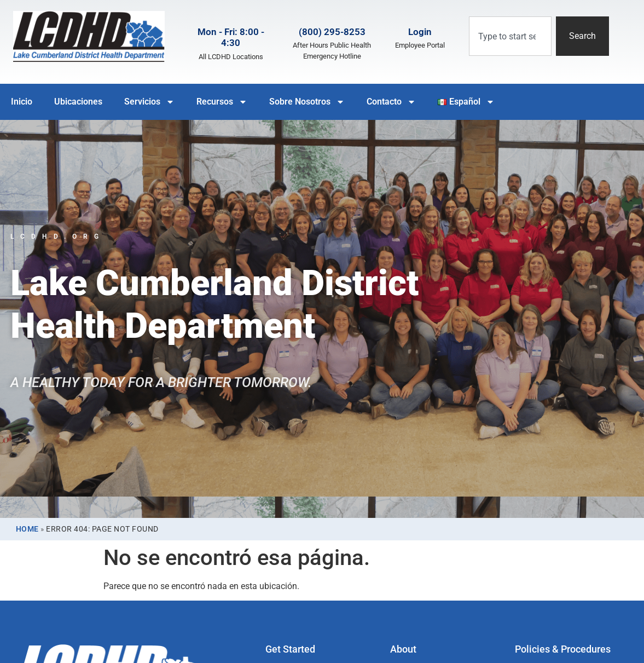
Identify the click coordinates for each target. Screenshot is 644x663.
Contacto (391, 102)
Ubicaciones (78, 102)
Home (27, 529)
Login (420, 32)
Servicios (149, 102)
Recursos (222, 102)
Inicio (22, 102)
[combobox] (510, 36)
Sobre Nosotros (307, 102)
